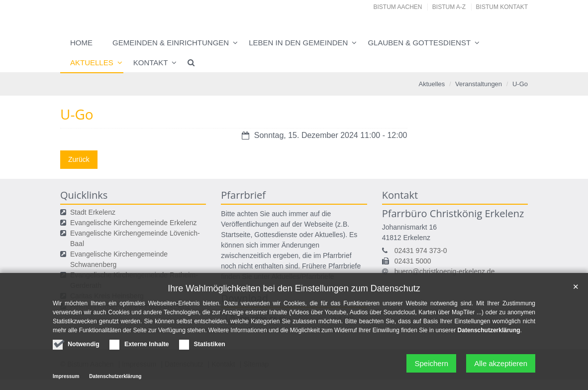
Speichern (431, 366)
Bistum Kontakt (502, 7)
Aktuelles (92, 63)
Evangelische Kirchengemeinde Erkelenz (133, 223)
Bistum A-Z (449, 7)
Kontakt (151, 63)
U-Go (520, 84)
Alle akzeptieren (501, 366)
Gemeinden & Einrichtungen (171, 43)
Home (81, 43)
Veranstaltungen (479, 84)
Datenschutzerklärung (489, 333)
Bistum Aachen (398, 7)
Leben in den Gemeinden (298, 43)
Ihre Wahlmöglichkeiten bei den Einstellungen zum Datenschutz (294, 291)
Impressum (66, 379)
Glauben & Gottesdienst (419, 43)
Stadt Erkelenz (93, 212)
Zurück (79, 159)
